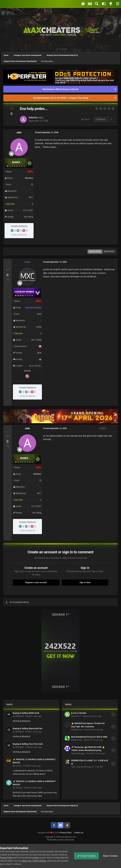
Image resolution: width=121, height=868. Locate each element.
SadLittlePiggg (78, 753)
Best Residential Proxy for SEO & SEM (89, 737)
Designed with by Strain (49, 833)
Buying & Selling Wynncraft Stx (27, 728)
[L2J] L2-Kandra (79, 713)
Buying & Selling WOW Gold (26, 713)
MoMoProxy (77, 740)
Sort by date (109, 252)
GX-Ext (18, 766)
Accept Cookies (86, 856)
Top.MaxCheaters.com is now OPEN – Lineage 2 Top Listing (61, 98)
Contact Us (79, 833)
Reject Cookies (110, 856)
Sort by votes (95, 252)
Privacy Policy (66, 833)
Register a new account (36, 582)
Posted (34, 716)
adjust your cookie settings (34, 861)
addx (40, 118)
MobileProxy (77, 730)
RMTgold (20, 716)
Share (86, 119)
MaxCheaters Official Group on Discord (61, 89)
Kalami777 (76, 716)
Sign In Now (85, 582)
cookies (35, 858)
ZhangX (19, 788)
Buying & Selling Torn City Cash (28, 744)
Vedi (73, 767)
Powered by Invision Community (61, 840)
